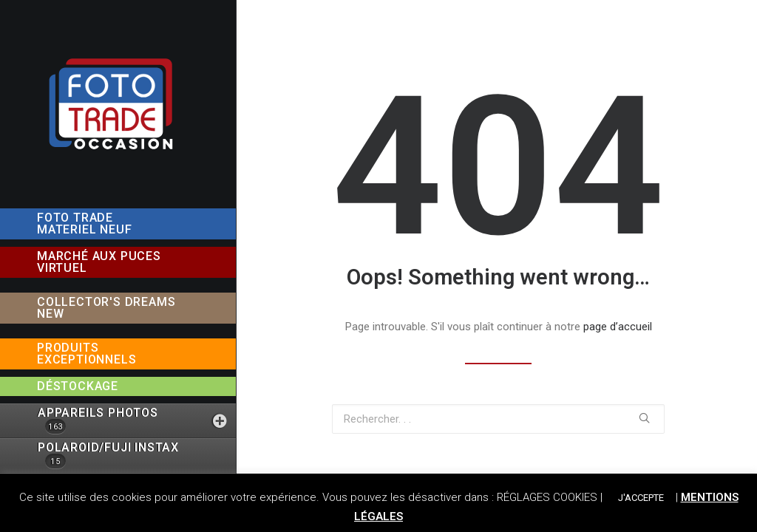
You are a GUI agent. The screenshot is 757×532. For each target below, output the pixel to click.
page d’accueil (618, 327)
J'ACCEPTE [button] (641, 498)
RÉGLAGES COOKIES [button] (547, 497)
